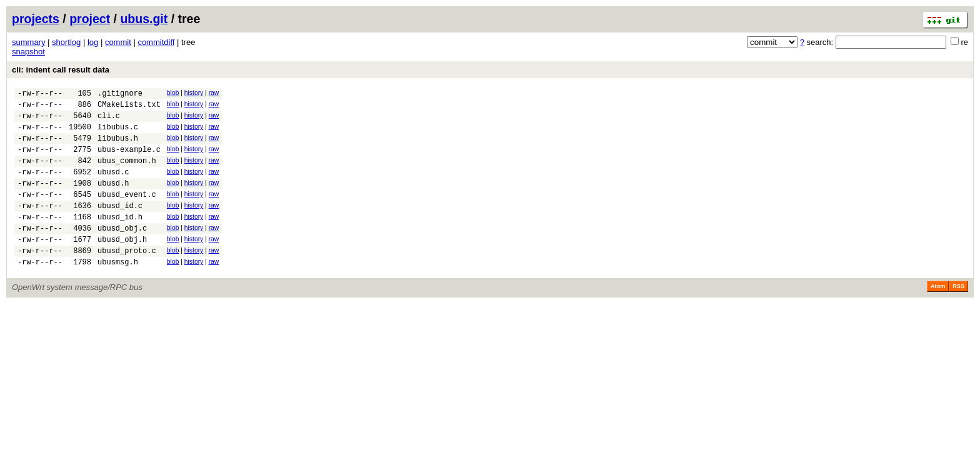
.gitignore (120, 95)
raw (214, 93)
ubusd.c (113, 187)
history (194, 93)
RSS (958, 316)
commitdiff (156, 42)
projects (36, 19)
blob (173, 93)
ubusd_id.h (120, 239)
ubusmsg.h (118, 292)
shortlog (66, 42)
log (93, 42)
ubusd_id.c (120, 226)
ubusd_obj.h (122, 265)
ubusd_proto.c (127, 278)
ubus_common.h (127, 173)
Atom (938, 316)
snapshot (28, 52)
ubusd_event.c (127, 213)
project (90, 19)
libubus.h (118, 147)
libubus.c (118, 134)
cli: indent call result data (61, 70)
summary (28, 42)
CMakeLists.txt (129, 108)
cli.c (109, 121)
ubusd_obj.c (122, 252)
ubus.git (144, 19)
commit (118, 42)
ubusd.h (113, 200)
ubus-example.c (129, 160)
